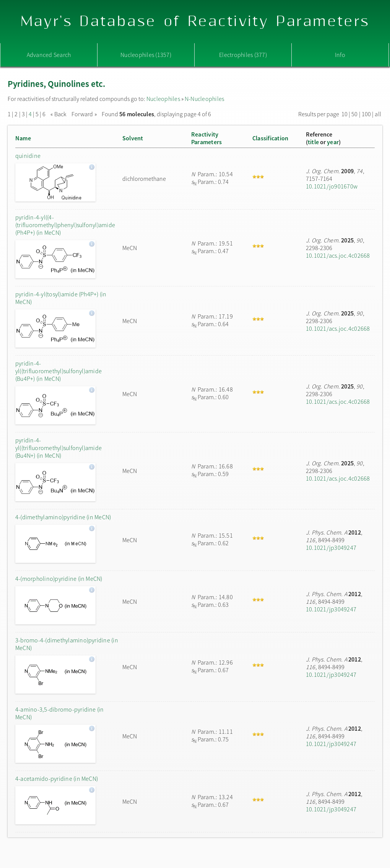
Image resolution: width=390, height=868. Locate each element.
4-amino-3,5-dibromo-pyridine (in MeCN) (60, 713)
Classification (270, 138)
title (313, 142)
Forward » (84, 114)
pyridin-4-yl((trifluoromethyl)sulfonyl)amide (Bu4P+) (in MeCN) (58, 371)
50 (354, 114)
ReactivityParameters (206, 138)
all (378, 114)
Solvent (133, 138)
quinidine (28, 156)
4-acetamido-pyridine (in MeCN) (57, 779)
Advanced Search (49, 55)
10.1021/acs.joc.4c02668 (338, 255)
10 (344, 114)
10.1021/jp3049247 (331, 548)
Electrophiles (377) (243, 55)
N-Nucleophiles (204, 99)
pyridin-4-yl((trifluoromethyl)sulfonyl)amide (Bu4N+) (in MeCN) (58, 448)
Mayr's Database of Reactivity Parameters (195, 22)
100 (366, 114)
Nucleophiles (163, 99)
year (333, 142)
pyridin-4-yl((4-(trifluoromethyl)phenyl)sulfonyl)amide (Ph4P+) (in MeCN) (65, 225)
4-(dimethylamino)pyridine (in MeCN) (63, 517)
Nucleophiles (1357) (146, 55)
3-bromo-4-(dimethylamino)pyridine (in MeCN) (67, 644)
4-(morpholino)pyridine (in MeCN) (59, 579)
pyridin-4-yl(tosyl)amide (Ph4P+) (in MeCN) (61, 298)
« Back (59, 114)
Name (23, 138)
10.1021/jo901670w (332, 186)
